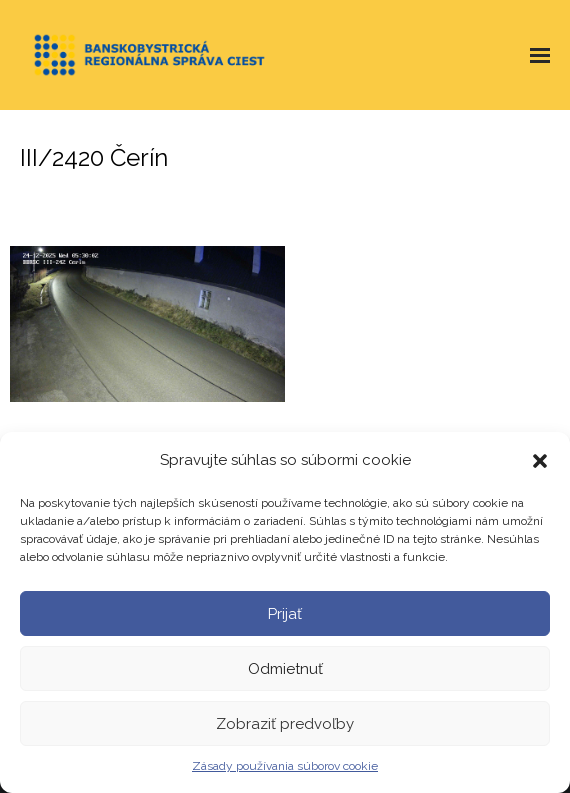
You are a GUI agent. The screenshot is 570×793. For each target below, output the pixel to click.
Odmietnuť (285, 669)
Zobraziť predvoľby (285, 724)
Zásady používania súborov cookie (285, 766)
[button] (540, 461)
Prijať (285, 614)
